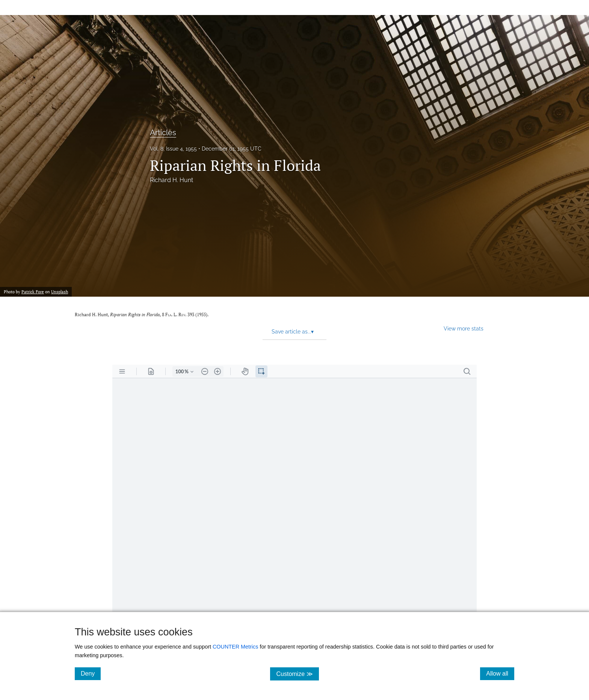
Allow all (500, 673)
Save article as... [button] (293, 332)
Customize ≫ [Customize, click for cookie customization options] (297, 674)
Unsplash (60, 292)
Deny (91, 673)
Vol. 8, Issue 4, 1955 (173, 149)
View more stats (464, 328)
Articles (163, 133)
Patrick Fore (33, 292)
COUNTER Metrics (236, 647)
